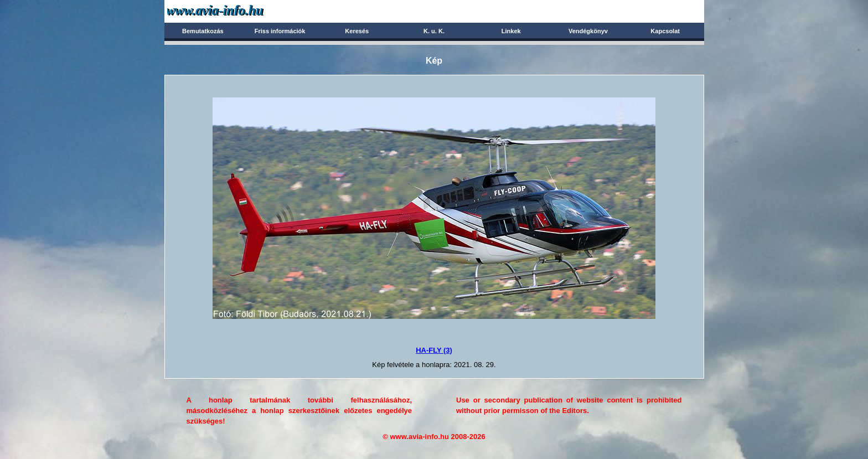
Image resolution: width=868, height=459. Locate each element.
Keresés (357, 31)
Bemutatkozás (203, 31)
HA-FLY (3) (434, 350)
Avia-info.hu (234, 11)
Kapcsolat (665, 31)
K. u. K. (434, 31)
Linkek (511, 31)
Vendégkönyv (588, 31)
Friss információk (280, 31)
